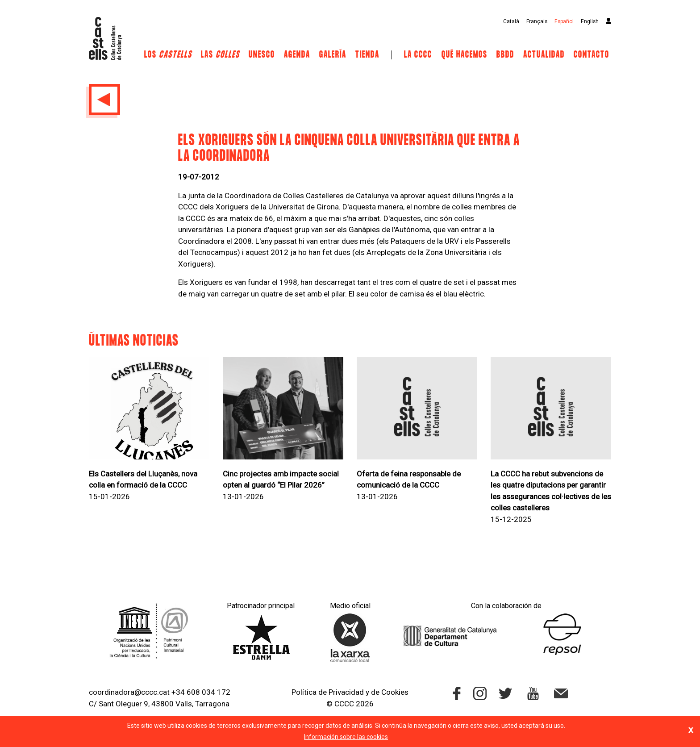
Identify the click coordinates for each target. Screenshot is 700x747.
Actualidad (544, 55)
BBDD (505, 55)
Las (220, 55)
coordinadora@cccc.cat (129, 692)
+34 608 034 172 (201, 692)
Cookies (395, 692)
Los (168, 55)
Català (511, 21)
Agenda (297, 55)
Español (564, 21)
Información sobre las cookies (346, 737)
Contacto (592, 55)
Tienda (367, 55)
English (590, 21)
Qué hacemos (465, 55)
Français (537, 21)
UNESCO (262, 55)
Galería (333, 55)
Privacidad (346, 692)
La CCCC (418, 55)
